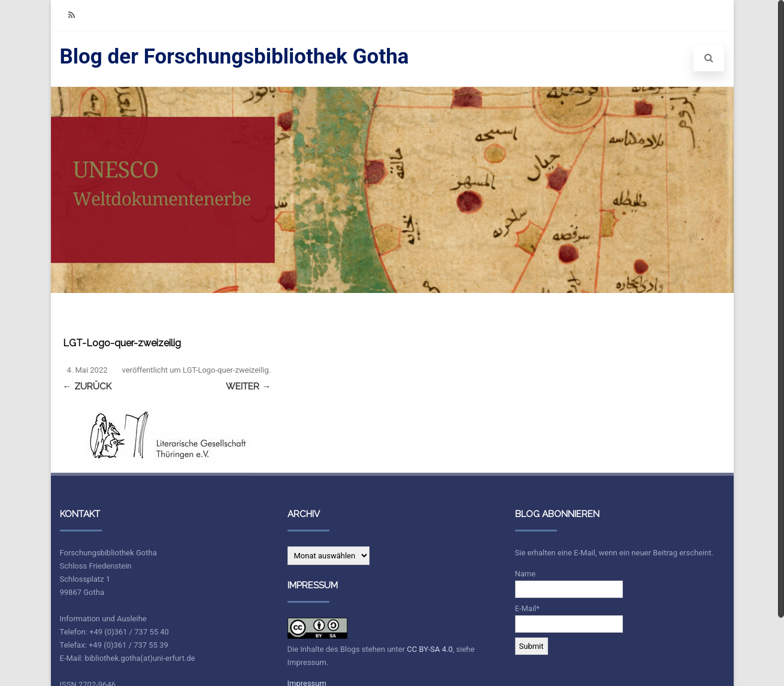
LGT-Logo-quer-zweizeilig (226, 370)
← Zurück (87, 386)
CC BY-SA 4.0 (429, 649)
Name (569, 584)
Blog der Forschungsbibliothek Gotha (234, 57)
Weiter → (248, 386)
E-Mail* (569, 618)
